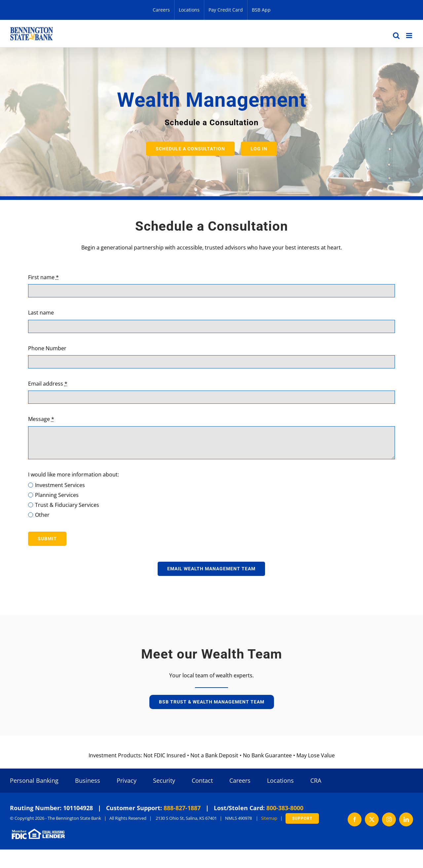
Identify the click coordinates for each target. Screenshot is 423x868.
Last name (41, 313)
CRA (316, 780)
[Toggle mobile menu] (410, 36)
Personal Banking (34, 780)
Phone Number (47, 348)
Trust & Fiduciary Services (67, 505)
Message (41, 419)
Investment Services (60, 485)
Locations (280, 780)
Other (42, 515)
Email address (48, 384)
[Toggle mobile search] (396, 36)
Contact (202, 780)
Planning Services (57, 495)
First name (43, 277)
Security (164, 780)
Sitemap (269, 818)
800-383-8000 (285, 808)
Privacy (127, 780)
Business (88, 780)
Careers (240, 780)
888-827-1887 (182, 808)
